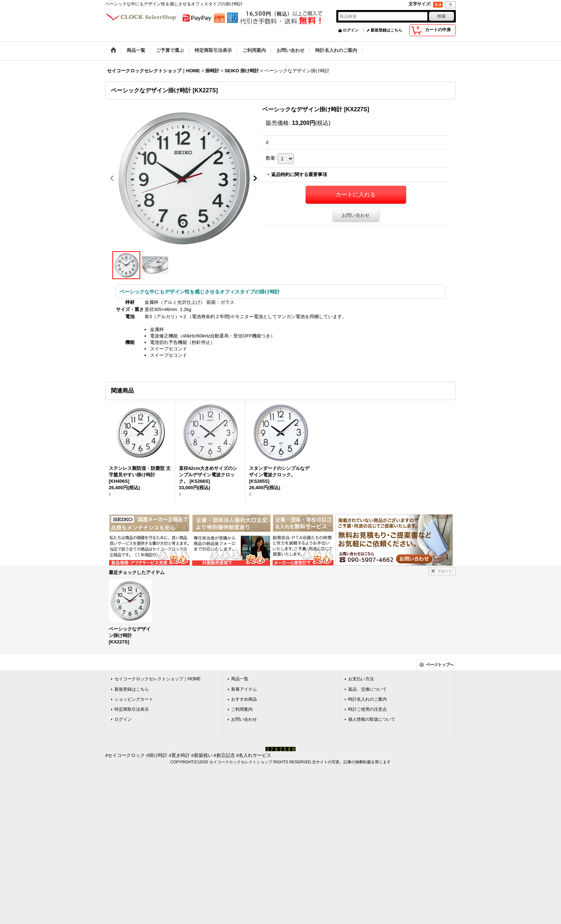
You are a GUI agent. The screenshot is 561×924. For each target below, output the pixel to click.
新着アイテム (244, 689)
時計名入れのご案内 (367, 699)
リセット (445, 571)
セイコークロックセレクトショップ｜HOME (158, 679)
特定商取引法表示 (132, 709)
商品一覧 (240, 679)
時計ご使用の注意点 (367, 709)
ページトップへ (440, 665)
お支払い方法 (361, 679)
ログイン (351, 30)
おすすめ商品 (244, 699)
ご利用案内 (242, 709)
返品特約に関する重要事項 (299, 174)
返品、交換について (367, 689)
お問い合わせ (356, 215)
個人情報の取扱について (372, 719)
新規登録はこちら (386, 30)
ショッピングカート (134, 699)
